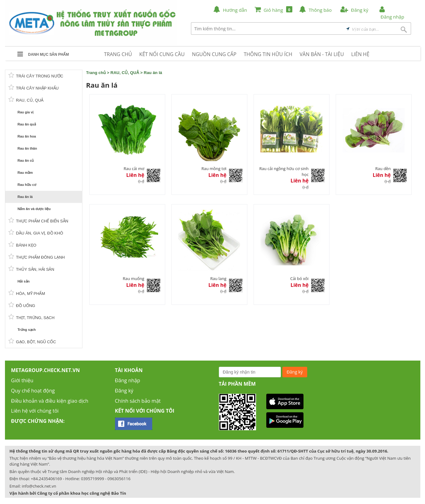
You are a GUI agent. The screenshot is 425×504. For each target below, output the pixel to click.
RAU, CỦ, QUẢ (125, 73)
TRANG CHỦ (118, 54)
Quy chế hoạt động (33, 391)
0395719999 (92, 479)
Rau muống (133, 278)
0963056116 (119, 479)
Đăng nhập (128, 380)
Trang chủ (96, 73)
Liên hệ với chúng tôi (35, 411)
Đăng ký (124, 391)
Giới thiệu (22, 380)
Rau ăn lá (153, 73)
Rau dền (383, 169)
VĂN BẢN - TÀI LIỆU (322, 54)
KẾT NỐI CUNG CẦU (162, 54)
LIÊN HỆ (360, 54)
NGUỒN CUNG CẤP (214, 54)
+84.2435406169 (46, 479)
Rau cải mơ (134, 169)
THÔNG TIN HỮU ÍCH (268, 54)
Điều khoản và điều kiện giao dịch (50, 401)
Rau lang (218, 278)
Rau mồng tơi (214, 169)
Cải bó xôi (299, 278)
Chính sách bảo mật (138, 401)
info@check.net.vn (39, 486)
